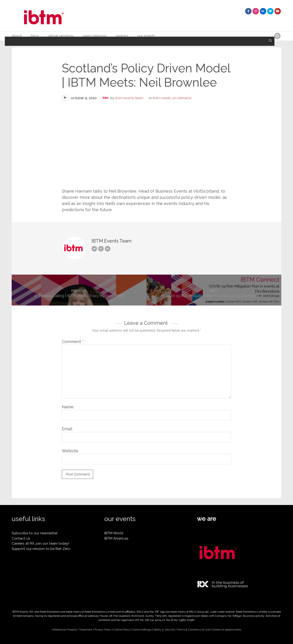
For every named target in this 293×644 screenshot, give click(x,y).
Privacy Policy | (104, 630)
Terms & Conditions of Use (194, 630)
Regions (122, 36)
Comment (73, 342)
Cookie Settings (142, 630)
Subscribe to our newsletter (35, 533)
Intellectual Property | (66, 630)
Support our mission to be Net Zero (41, 549)
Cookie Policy (122, 630)
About (17, 36)
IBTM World (114, 533)
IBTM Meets (162, 98)
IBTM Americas (116, 538)
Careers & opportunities (227, 630)
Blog (35, 36)
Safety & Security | (165, 630)
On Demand (182, 98)
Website (70, 451)
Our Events (146, 36)
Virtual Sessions (61, 36)
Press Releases (95, 36)
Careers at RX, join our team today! (40, 543)
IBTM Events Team (129, 98)
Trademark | (87, 630)
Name (68, 407)
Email (67, 429)
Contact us (21, 538)
